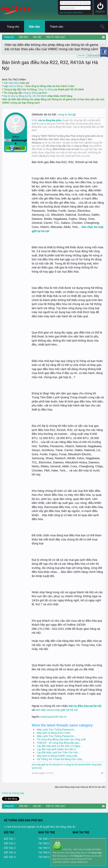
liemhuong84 (38, 773)
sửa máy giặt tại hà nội (44, 765)
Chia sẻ (7, 793)
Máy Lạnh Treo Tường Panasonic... (56, 730)
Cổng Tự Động (46, 89)
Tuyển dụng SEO (94, 55)
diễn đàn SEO (11, 83)
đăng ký (78, 856)
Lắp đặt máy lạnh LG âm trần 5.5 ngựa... (60, 746)
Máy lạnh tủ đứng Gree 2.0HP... (54, 733)
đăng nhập (97, 853)
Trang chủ (13, 27)
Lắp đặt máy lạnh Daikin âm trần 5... (57, 749)
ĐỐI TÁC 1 (10, 839)
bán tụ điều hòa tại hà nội (85, 706)
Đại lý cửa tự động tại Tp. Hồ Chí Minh (25, 96)
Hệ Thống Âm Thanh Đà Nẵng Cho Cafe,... (61, 759)
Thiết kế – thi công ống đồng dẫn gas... (59, 743)
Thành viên (57, 27)
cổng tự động (30, 93)
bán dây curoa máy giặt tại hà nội (57, 710)
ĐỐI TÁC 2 (10, 843)
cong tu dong (66, 114)
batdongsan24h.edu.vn (54, 717)
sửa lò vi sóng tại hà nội (69, 765)
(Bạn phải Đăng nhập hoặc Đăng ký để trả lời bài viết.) (80, 787)
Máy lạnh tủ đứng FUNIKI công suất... (58, 756)
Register (100, 11)
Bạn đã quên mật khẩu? (71, 13)
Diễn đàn (82, 56)
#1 (102, 773)
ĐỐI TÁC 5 (10, 857)
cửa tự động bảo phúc (50, 120)
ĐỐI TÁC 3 (10, 848)
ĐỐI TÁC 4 (10, 852)
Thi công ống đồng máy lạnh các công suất (61, 739)
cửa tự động (15, 86)
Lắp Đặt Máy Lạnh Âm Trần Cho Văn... (58, 752)
